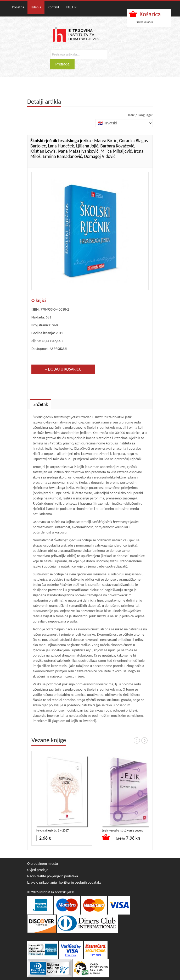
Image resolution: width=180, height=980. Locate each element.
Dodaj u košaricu (106, 837)
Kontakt (54, 7)
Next (144, 740)
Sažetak (41, 404)
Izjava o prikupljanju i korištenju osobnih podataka (64, 882)
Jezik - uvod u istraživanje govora (123, 830)
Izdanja (36, 7)
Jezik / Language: (140, 115)
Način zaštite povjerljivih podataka (53, 876)
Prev (137, 740)
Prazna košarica (144, 22)
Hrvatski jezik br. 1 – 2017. (53, 830)
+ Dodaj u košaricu (63, 369)
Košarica (150, 14)
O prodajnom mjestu (43, 864)
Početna (18, 7)
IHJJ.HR (71, 7)
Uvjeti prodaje (38, 870)
